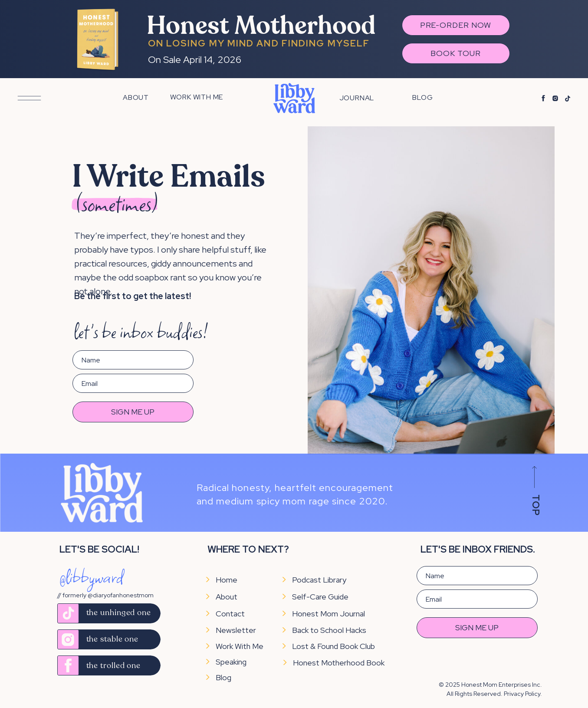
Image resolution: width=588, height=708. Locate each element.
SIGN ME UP (133, 412)
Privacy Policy (522, 694)
